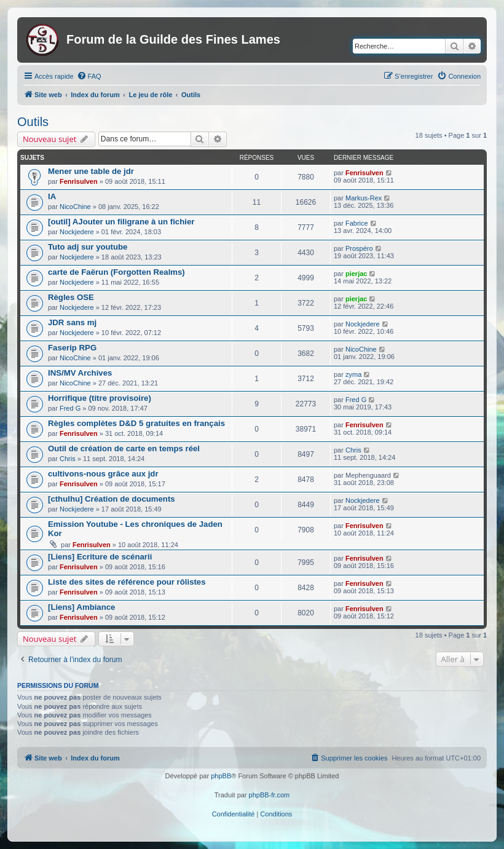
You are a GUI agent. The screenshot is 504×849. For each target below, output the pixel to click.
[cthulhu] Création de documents (112, 499)
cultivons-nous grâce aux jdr (103, 474)
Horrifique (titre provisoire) (100, 398)
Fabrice (357, 223)
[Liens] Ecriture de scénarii (100, 557)
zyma (353, 374)
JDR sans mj (72, 322)
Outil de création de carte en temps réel (124, 448)
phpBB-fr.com (270, 795)
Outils (33, 122)
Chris (68, 459)
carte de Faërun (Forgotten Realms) (116, 272)
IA (52, 196)
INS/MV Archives (80, 373)
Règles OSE (71, 297)
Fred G (70, 408)
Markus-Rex (364, 198)
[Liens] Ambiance (81, 607)
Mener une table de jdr (91, 171)
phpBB (221, 776)
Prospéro (359, 248)
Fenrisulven (79, 181)
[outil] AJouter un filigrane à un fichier (121, 222)
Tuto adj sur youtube (88, 247)
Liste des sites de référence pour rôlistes (127, 582)
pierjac (356, 274)
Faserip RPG (72, 348)
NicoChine (75, 207)
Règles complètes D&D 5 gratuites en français (136, 423)
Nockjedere (77, 232)
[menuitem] (89, 76)
